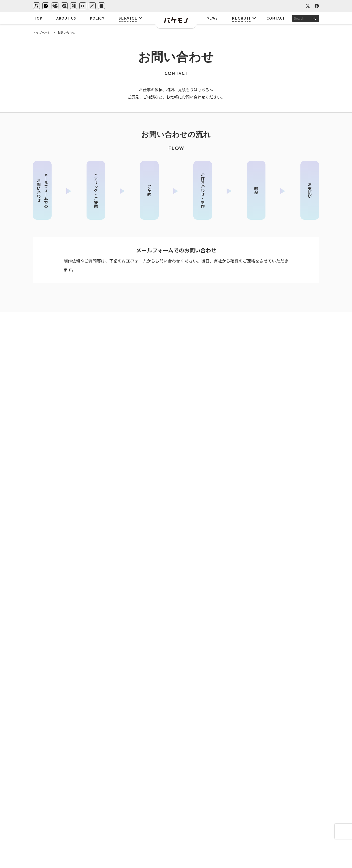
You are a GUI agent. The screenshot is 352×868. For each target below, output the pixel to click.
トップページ (42, 32)
